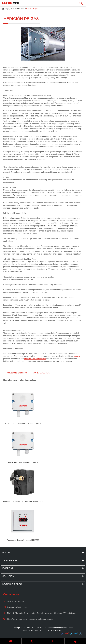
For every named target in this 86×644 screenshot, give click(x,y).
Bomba (6, 552)
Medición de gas (32, 9)
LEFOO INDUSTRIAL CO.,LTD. (35, 628)
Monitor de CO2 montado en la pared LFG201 (23, 424)
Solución (14, 9)
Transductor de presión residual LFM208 (23, 540)
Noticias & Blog (12, 584)
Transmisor (10, 560)
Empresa (8, 568)
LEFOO (77, 356)
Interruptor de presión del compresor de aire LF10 (23, 501)
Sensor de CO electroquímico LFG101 (23, 462)
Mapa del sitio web (30, 630)
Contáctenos (11, 594)
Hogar (7, 9)
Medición (21, 9)
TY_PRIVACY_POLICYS (53, 630)
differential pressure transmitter (35, 359)
